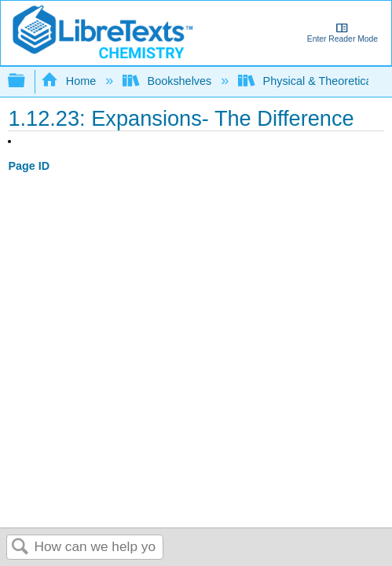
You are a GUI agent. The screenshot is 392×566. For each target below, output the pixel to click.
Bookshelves (169, 81)
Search (20, 548)
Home (70, 81)
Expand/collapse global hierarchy (27, 81)
